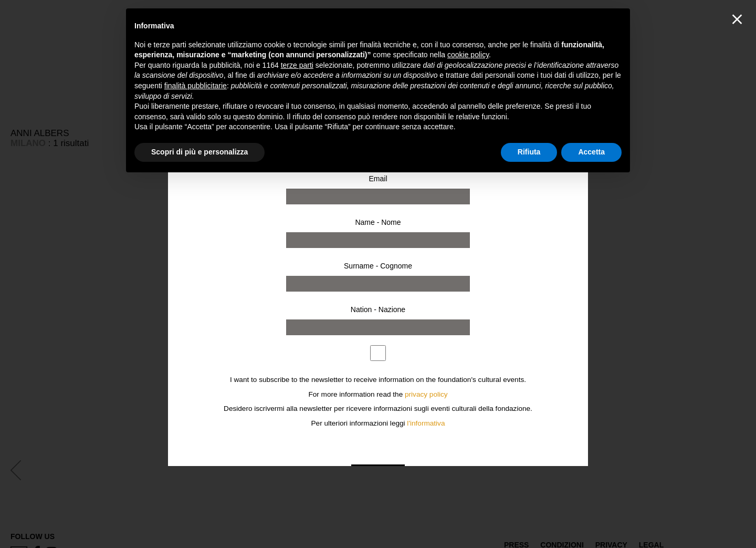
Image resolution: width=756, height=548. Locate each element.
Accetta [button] (591, 152)
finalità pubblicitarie (196, 86)
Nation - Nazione (378, 309)
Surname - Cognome (378, 266)
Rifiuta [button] (529, 152)
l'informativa (426, 423)
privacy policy (426, 394)
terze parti (297, 65)
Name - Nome (378, 222)
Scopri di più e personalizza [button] (199, 152)
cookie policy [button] (468, 55)
